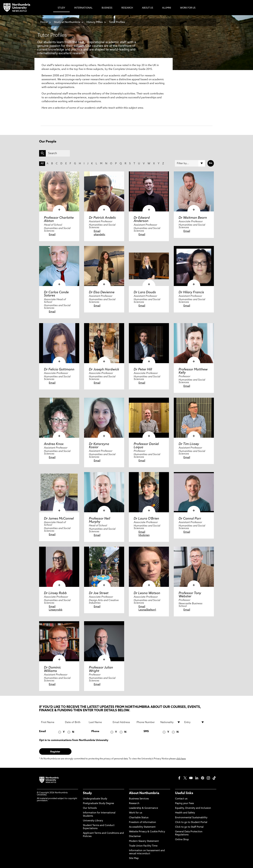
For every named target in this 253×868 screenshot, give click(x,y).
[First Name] (51, 722)
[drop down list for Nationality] (170, 722)
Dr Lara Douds (145, 292)
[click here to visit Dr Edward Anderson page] (149, 191)
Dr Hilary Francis (191, 292)
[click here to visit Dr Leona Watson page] (149, 567)
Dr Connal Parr (190, 519)
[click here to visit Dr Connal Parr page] (194, 492)
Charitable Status (139, 818)
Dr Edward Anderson (142, 220)
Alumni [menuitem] (167, 8)
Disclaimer (135, 836)
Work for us (136, 813)
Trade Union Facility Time (143, 846)
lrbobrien (144, 535)
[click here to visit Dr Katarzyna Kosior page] (104, 418)
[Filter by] (190, 163)
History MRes (95, 22)
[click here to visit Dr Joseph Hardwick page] (104, 343)
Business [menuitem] (107, 8)
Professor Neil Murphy (100, 520)
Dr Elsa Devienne (102, 292)
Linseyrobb (56, 610)
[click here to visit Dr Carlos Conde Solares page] (59, 266)
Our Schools (90, 808)
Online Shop (182, 840)
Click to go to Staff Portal (189, 827)
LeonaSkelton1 (147, 610)
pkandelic (100, 235)
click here (181, 759)
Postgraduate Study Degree (98, 804)
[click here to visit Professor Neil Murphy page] (104, 492)
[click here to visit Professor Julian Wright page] (104, 641)
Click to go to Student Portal (191, 822)
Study (87, 793)
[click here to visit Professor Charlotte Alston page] (59, 191)
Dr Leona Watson (147, 593)
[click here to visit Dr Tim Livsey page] (194, 418)
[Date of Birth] (75, 722)
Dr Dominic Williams (52, 669)
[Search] (58, 153)
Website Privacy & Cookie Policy (147, 832)
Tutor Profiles (117, 22)
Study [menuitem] (61, 8)
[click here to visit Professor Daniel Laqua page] (149, 418)
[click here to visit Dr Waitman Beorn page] (194, 191)
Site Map (134, 858)
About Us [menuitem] (148, 8)
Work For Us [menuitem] (188, 8)
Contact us (181, 799)
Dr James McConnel (59, 519)
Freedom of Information (143, 822)
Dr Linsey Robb (55, 593)
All (42, 164)
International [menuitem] (83, 8)
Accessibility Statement (142, 827)
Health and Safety (185, 813)
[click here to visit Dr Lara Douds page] (149, 266)
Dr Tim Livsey (189, 444)
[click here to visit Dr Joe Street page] (104, 567)
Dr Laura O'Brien (146, 519)
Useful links (184, 793)
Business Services (139, 799)
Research (134, 804)
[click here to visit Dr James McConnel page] (59, 492)
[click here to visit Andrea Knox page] (59, 418)
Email (52, 235)
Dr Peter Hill (143, 370)
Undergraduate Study (95, 799)
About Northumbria (144, 793)
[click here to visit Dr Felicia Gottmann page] (59, 343)
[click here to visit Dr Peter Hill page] (149, 343)
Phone (95, 731)
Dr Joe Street (99, 593)
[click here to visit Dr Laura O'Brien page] (149, 492)
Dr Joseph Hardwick (104, 370)
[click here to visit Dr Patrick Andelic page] (104, 191)
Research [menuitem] (127, 8)
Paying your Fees (184, 804)
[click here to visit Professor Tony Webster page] (194, 567)
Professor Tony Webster (190, 595)
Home (44, 22)
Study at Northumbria (67, 22)
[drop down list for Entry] (194, 722)
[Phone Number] (147, 722)
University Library (93, 821)
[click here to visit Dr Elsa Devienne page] (104, 266)
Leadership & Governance (143, 808)
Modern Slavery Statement (144, 841)
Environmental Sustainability (191, 818)
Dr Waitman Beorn (193, 218)
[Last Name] (99, 722)
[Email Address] (123, 722)
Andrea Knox (54, 444)
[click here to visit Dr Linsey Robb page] (59, 567)
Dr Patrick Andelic (102, 218)
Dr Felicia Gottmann (59, 370)
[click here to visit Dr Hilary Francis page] (194, 266)
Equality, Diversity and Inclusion (193, 808)
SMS (146, 731)
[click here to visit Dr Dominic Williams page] (59, 641)
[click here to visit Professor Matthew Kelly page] (194, 343)
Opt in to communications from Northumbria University (74, 740)
